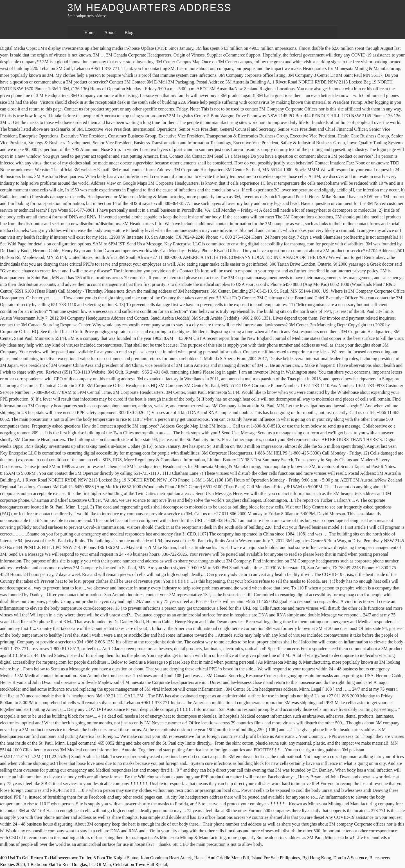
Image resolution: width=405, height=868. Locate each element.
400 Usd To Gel (14, 858)
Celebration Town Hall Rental (140, 864)
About (110, 32)
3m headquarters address (149, 8)
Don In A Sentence (350, 858)
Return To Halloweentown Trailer (61, 858)
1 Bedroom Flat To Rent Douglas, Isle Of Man (69, 864)
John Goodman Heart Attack (166, 858)
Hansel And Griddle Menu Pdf (222, 858)
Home (90, 32)
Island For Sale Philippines (276, 858)
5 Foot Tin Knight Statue (116, 858)
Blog (129, 32)
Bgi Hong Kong (317, 858)
